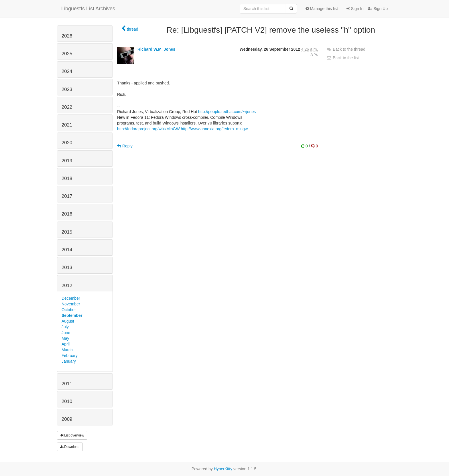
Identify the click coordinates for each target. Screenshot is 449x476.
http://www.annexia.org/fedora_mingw (214, 129)
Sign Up (378, 9)
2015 (67, 232)
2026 (67, 36)
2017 (67, 196)
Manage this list (322, 9)
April (66, 344)
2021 (67, 125)
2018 (67, 178)
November (71, 304)
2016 (67, 214)
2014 (67, 250)
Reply (125, 146)
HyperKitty (223, 469)
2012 (67, 286)
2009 (67, 419)
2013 (67, 267)
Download (70, 447)
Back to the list (343, 58)
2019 (67, 161)
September (72, 315)
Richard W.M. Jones (156, 49)
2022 (67, 107)
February (70, 355)
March (67, 350)
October (69, 310)
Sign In (355, 9)
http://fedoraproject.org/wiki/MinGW (148, 129)
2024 (67, 71)
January (69, 361)
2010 (67, 401)
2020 (67, 143)
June (66, 333)
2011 (67, 384)
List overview (72, 435)
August (68, 321)
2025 (67, 54)
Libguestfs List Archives (88, 9)
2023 (67, 89)
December (71, 298)
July (65, 327)
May (65, 338)
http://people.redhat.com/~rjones (227, 112)
